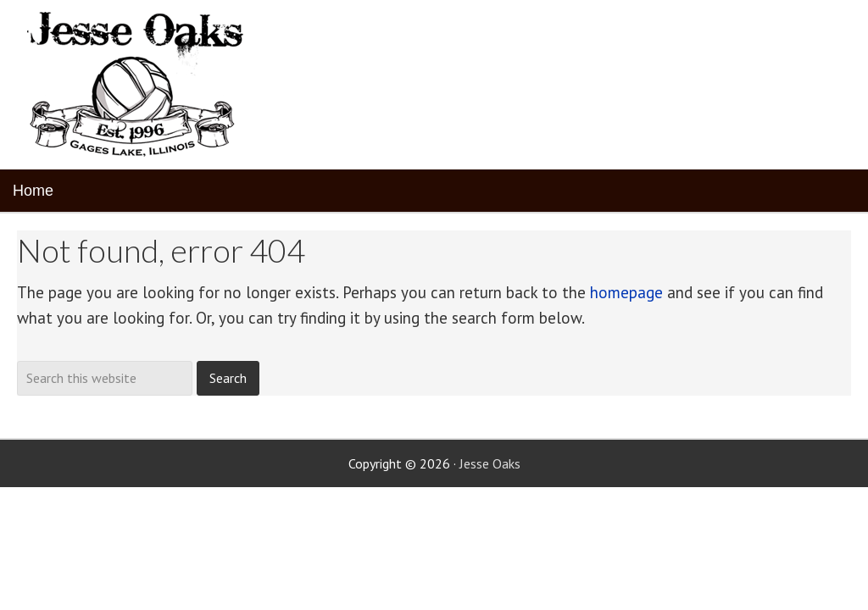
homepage (626, 292)
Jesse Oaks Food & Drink (138, 85)
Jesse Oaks (490, 463)
